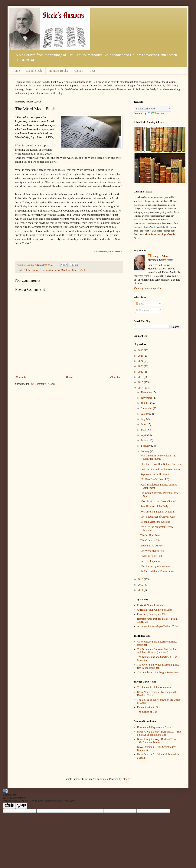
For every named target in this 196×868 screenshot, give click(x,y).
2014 (141, 388)
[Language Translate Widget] (153, 109)
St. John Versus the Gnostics (155, 522)
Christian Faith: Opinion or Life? (155, 610)
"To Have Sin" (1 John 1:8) (155, 479)
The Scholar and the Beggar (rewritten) (158, 672)
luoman (104, 779)
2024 (141, 361)
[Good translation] (9, 806)
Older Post (116, 377)
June (144, 424)
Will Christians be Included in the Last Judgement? (158, 457)
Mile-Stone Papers (70, 270)
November (147, 398)
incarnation (48, 270)
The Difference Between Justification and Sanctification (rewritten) (157, 651)
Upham (79, 71)
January (145, 451)
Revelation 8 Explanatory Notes (154, 727)
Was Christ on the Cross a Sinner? (158, 501)
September (147, 408)
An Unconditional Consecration (157, 571)
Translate (156, 113)
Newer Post (22, 377)
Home (16, 71)
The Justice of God (147, 712)
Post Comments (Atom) (42, 384)
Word (82, 270)
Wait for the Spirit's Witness (155, 566)
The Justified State (150, 535)
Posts (140, 304)
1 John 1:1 (37, 270)
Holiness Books (58, 71)
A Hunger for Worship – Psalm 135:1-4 (158, 626)
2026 (141, 351)
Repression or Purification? (155, 474)
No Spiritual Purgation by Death (157, 512)
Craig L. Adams (160, 256)
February (146, 446)
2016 (141, 377)
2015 (141, 382)
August (145, 414)
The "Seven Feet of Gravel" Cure (158, 517)
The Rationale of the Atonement (154, 688)
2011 (141, 590)
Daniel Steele (34, 71)
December (147, 392)
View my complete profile (148, 288)
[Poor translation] (21, 806)
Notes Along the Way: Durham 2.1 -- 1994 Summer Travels (157, 741)
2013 (141, 579)
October (146, 403)
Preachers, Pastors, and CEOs (153, 614)
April (144, 435)
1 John (27, 270)
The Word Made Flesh (152, 551)
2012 (141, 585)
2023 (141, 366)
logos (57, 270)
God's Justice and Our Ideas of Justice (160, 469)
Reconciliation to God (149, 707)
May (144, 430)
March (145, 441)
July (144, 419)
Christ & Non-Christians (150, 605)
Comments (143, 310)
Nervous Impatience (151, 561)
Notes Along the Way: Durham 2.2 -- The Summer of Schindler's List (159, 733)
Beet (92, 71)
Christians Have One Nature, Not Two (161, 464)
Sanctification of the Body (154, 506)
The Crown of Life (150, 541)
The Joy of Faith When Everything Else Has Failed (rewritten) (158, 666)
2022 (141, 372)
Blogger (126, 779)
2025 (141, 356)
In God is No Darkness (152, 546)
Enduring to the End (151, 556)
